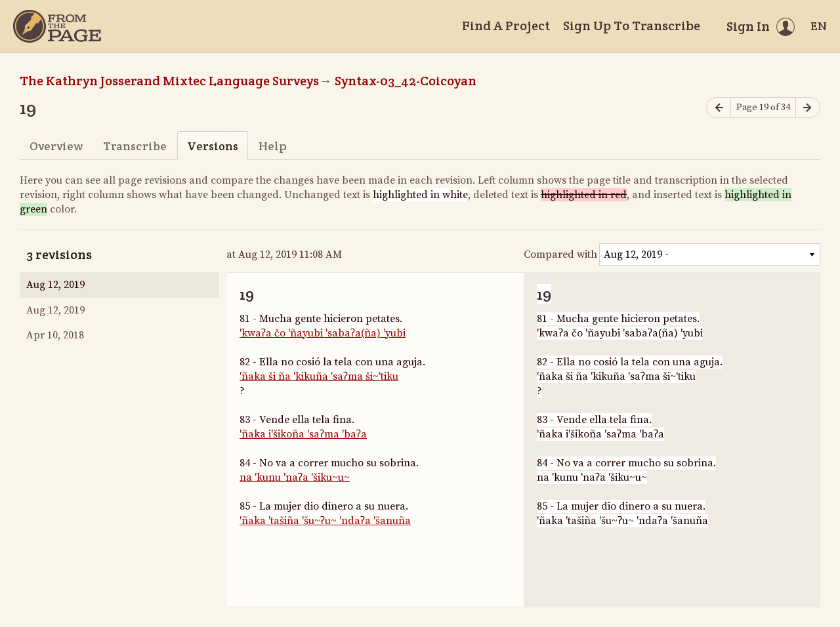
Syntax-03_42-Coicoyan (406, 81)
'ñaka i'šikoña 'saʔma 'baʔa (303, 434)
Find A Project (506, 26)
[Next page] (808, 108)
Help (273, 146)
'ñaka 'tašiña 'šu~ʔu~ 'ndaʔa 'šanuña (325, 521)
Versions (213, 146)
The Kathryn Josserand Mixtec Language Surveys (169, 81)
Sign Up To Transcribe (632, 26)
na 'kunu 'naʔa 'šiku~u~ (295, 477)
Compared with (560, 254)
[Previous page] (719, 108)
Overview (56, 146)
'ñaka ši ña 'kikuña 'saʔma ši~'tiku (319, 376)
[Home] (57, 26)
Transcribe (135, 146)
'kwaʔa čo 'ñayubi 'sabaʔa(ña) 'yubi (323, 333)
